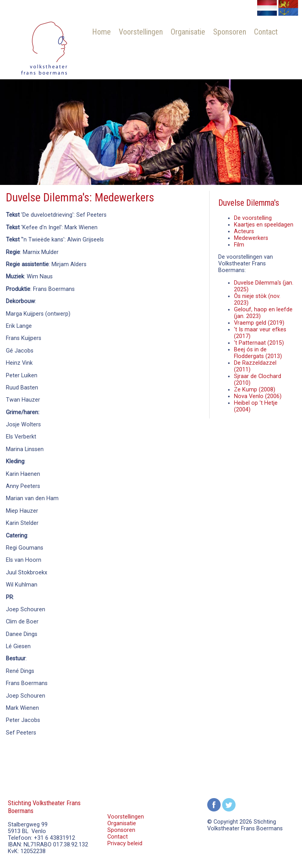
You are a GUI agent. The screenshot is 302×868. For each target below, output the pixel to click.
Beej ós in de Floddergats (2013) (258, 353)
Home (101, 32)
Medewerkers (251, 238)
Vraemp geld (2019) (259, 323)
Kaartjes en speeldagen (264, 225)
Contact (266, 32)
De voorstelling (253, 218)
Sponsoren (230, 32)
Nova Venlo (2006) (258, 396)
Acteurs (244, 231)
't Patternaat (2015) (259, 343)
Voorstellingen (141, 32)
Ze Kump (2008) (255, 390)
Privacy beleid (125, 843)
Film (239, 245)
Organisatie (188, 32)
